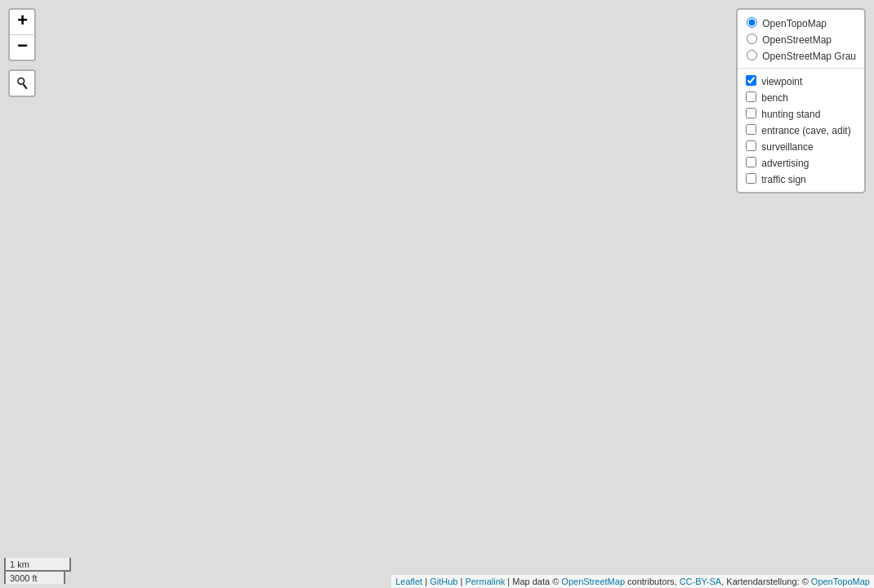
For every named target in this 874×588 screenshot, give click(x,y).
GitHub (444, 581)
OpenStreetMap (593, 581)
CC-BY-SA (701, 581)
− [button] (22, 47)
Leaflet (409, 581)
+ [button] (22, 22)
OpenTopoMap (841, 581)
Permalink (485, 581)
